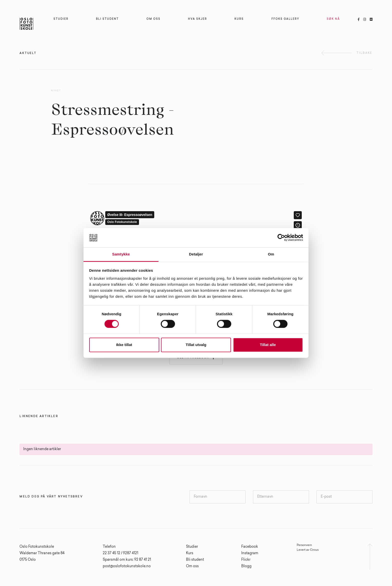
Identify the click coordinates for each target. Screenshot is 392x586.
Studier (192, 547)
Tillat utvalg (196, 345)
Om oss (192, 566)
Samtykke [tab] (121, 254)
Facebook (250, 547)
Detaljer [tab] (196, 254)
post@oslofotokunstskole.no (127, 566)
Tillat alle (268, 345)
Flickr (246, 560)
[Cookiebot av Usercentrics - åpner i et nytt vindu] (281, 238)
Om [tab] (271, 254)
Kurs (190, 553)
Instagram (250, 553)
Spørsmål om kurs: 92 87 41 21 (127, 560)
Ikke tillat (124, 345)
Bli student (195, 560)
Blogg (246, 566)
